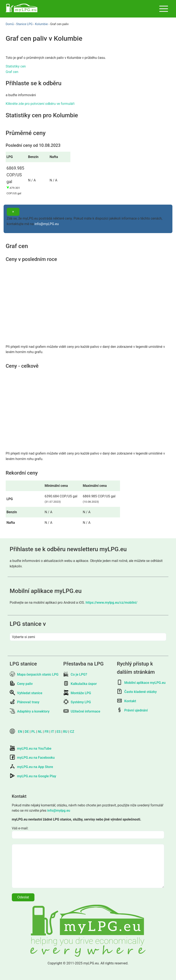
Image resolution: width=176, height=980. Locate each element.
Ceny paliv (21, 684)
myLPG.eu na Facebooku (32, 758)
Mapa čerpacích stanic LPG (34, 674)
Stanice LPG (24, 24)
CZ (72, 732)
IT (53, 732)
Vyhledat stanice (26, 693)
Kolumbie (41, 24)
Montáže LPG (77, 693)
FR (47, 732)
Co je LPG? (75, 674)
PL (33, 732)
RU (65, 732)
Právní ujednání (132, 710)
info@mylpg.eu (59, 811)
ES (59, 732)
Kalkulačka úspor (80, 684)
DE (27, 732)
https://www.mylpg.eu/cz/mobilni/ (111, 603)
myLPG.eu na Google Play (33, 776)
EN (20, 732)
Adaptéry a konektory (30, 711)
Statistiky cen (16, 66)
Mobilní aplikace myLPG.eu (141, 683)
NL (40, 732)
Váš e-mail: (20, 828)
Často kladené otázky (137, 692)
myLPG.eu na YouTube (31, 748)
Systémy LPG (77, 702)
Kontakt (126, 701)
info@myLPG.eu (47, 224)
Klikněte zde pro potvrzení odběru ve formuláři (40, 104)
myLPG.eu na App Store (31, 767)
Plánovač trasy (25, 702)
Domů (10, 24)
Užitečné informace (82, 711)
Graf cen (12, 72)
